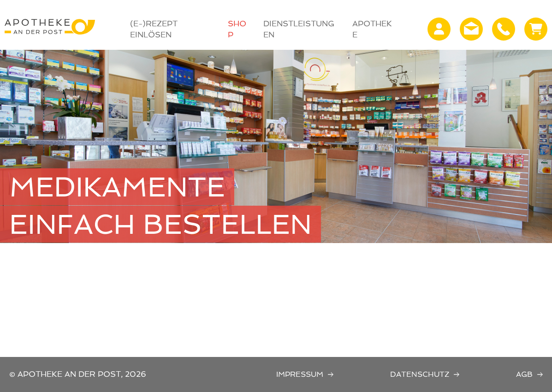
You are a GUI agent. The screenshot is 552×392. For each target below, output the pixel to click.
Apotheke (372, 29)
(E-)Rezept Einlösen (154, 29)
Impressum (300, 374)
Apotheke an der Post (50, 27)
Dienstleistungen (299, 29)
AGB (524, 374)
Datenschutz (420, 374)
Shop (237, 29)
